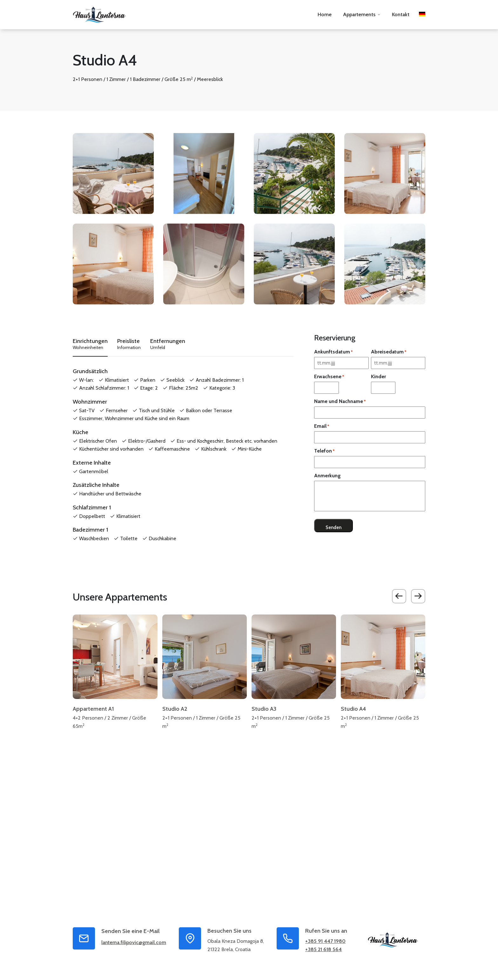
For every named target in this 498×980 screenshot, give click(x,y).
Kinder (378, 377)
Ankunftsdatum (333, 352)
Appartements (359, 14)
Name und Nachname (340, 401)
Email (322, 426)
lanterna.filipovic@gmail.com (134, 944)
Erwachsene (329, 377)
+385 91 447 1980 (325, 943)
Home (325, 14)
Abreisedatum (389, 352)
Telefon (324, 451)
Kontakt (401, 14)
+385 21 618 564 (323, 951)
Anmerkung (327, 476)
